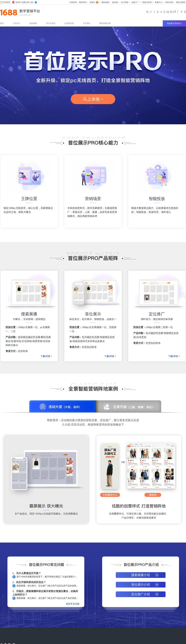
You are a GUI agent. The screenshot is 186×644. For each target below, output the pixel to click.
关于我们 (87, 23)
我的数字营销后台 (174, 23)
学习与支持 (51, 23)
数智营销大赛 (105, 23)
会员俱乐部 (69, 23)
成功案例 (33, 23)
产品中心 (17, 23)
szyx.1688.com (25, 15)
